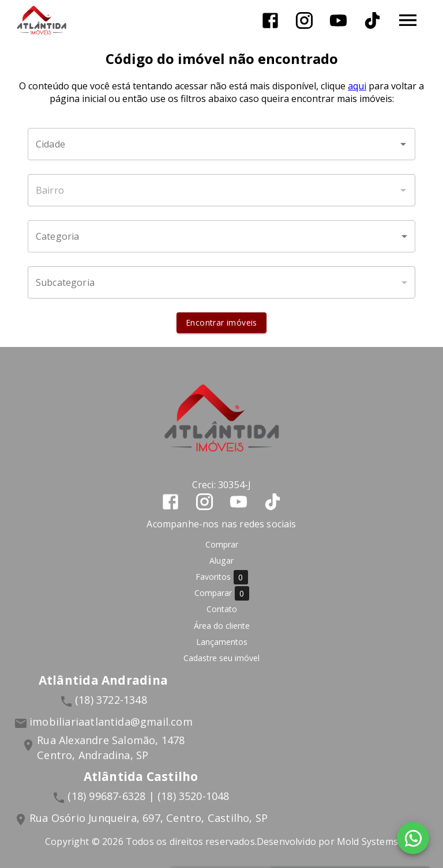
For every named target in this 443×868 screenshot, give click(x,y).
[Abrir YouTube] (338, 20)
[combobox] (221, 144)
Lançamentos (222, 642)
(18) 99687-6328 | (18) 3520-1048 (148, 796)
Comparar (222, 593)
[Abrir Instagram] (304, 20)
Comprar (222, 544)
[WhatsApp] (413, 838)
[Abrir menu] (408, 20)
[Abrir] (403, 144)
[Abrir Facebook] (270, 20)
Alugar (221, 561)
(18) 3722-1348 (111, 700)
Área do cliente (222, 626)
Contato (222, 609)
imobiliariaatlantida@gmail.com (111, 722)
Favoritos (222, 577)
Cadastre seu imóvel (221, 658)
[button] (221, 236)
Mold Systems (367, 841)
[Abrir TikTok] (372, 20)
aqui (357, 86)
